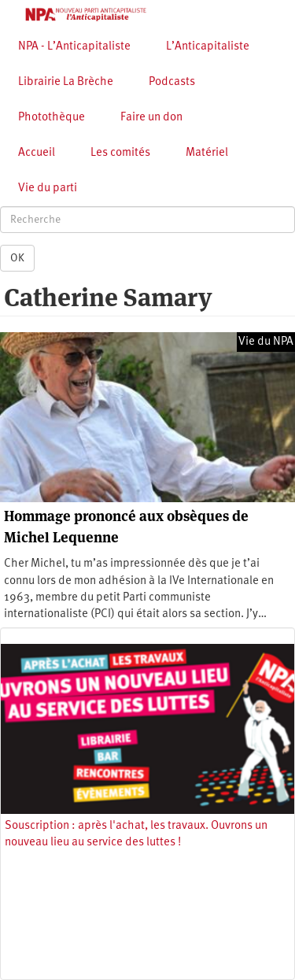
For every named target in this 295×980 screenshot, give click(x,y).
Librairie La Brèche (66, 82)
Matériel (207, 153)
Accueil (37, 153)
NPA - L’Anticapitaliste (74, 47)
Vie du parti (48, 189)
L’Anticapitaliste (208, 47)
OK (17, 258)
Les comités (120, 153)
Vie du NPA (266, 342)
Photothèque (52, 118)
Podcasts (172, 82)
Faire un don (151, 118)
